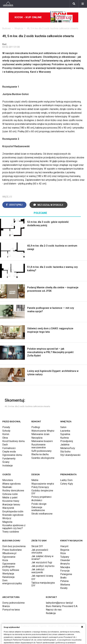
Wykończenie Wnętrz (43, 431)
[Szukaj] (74, 4)
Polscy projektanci (41, 497)
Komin (6, 434)
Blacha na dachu (40, 454)
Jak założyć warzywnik (38, 571)
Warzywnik (8, 508)
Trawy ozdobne (11, 532)
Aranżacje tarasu (11, 505)
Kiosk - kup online (44, 17)
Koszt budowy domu (14, 441)
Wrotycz (7, 518)
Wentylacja (8, 574)
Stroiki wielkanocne (42, 514)
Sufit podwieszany (41, 451)
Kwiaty (64, 588)
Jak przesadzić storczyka (40, 551)
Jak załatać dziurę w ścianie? (42, 558)
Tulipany (65, 557)
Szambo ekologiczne (43, 458)
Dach (5, 445)
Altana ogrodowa (11, 484)
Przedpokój (67, 441)
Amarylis (65, 564)
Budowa (6, 28)
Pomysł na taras (11, 610)
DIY (33, 579)
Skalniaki (7, 487)
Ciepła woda (9, 452)
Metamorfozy (68, 448)
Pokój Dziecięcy (40, 487)
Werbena (65, 585)
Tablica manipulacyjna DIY (43, 584)
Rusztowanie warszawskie (39, 446)
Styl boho (65, 452)
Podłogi (36, 427)
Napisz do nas (54, 610)
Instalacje (8, 466)
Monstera (8, 480)
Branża (6, 606)
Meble (35, 480)
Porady (6, 427)
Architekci (37, 500)
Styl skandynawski (70, 455)
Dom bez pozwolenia (14, 546)
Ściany (6, 462)
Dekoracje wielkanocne (38, 509)
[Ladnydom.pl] (8, 4)
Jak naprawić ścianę (42, 576)
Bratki (63, 578)
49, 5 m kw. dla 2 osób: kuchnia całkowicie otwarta (53, 28)
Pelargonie (66, 574)
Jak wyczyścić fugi (42, 562)
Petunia (64, 581)
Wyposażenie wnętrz (43, 484)
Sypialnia (65, 434)
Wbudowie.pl (9, 553)
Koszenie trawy (11, 501)
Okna (5, 438)
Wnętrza (19, 28)
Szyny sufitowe (11, 570)
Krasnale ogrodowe (13, 515)
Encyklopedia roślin (13, 511)
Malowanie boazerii (42, 441)
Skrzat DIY (37, 546)
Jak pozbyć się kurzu (43, 566)
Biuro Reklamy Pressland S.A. (62, 606)
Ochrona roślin (10, 494)
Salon (63, 427)
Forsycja (65, 571)
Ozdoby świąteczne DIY (42, 492)
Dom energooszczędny (12, 582)
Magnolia (7, 522)
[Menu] (83, 4)
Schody (6, 431)
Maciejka (65, 567)
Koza (5, 560)
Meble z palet (10, 498)
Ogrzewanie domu (12, 455)
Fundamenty (9, 459)
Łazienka (65, 431)
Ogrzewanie (9, 557)
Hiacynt (64, 546)
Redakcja (51, 613)
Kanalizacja (8, 577)
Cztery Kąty (67, 484)
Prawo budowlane (12, 550)
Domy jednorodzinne (14, 603)
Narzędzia (37, 438)
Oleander (65, 560)
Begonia (65, 550)
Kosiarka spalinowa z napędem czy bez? (14, 527)
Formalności (9, 448)
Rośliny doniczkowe (13, 491)
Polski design (39, 504)
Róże (63, 553)
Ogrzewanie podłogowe (9, 565)
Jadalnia (65, 445)
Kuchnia (64, 438)
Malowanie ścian (40, 434)
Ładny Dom (66, 480)
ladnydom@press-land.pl (59, 603)
